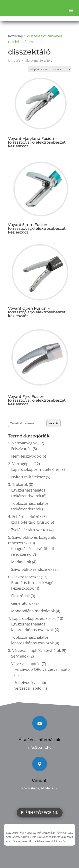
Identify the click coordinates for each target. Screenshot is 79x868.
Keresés (54, 423)
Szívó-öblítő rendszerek (32, 569)
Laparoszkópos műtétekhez (35, 469)
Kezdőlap (15, 36)
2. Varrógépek (20, 464)
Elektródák (20, 596)
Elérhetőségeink (40, 813)
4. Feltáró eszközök (25, 516)
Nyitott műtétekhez (28, 477)
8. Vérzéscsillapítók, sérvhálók (34, 650)
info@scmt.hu (39, 748)
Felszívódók (21, 449)
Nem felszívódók (26, 456)
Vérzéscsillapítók (26, 664)
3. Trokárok (18, 484)
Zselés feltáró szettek (30, 530)
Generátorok (22, 603)
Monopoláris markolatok (33, 611)
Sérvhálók (20, 656)
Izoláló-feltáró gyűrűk (30, 522)
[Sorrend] (50, 69)
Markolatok (21, 562)
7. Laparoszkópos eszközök (32, 618)
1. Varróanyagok (22, 443)
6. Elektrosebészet (24, 577)
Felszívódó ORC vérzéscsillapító (42, 669)
